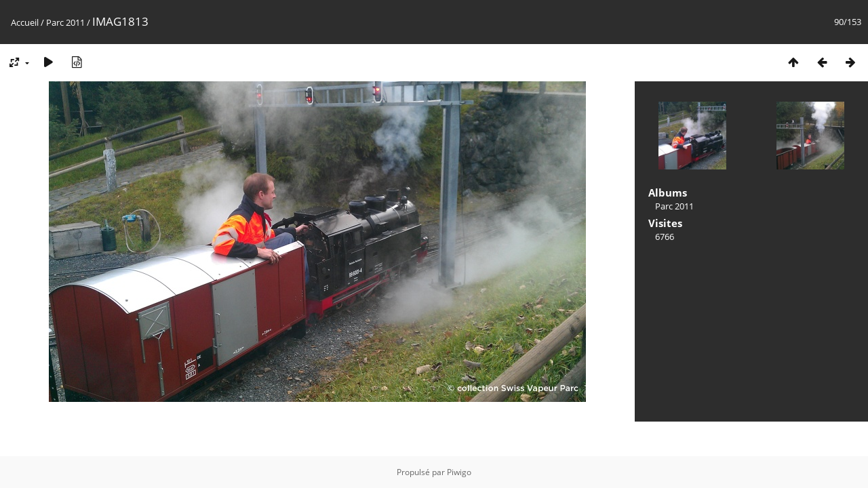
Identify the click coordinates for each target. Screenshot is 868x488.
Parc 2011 (65, 22)
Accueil (25, 22)
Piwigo (459, 472)
